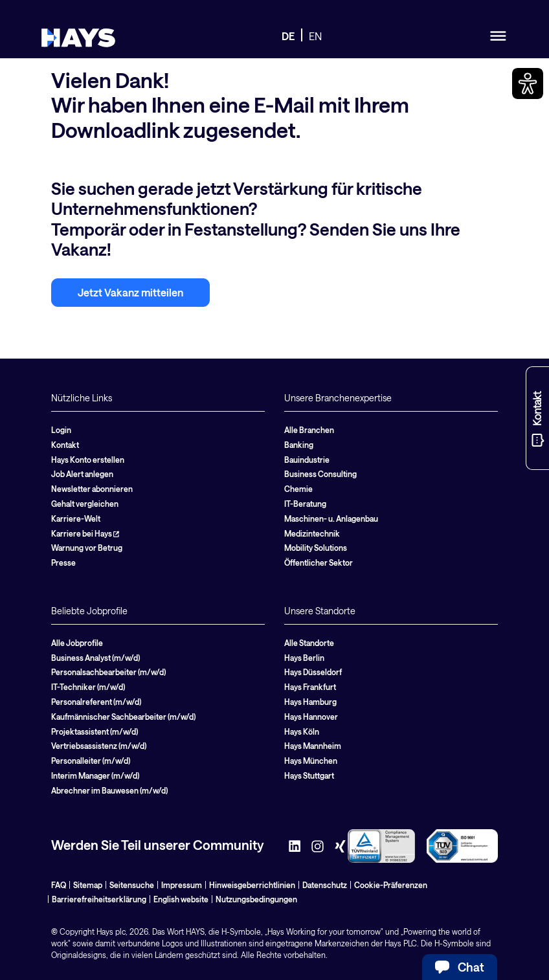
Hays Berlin (304, 658)
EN (315, 36)
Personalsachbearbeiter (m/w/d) (108, 672)
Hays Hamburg (310, 702)
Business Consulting (320, 474)
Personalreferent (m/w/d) (96, 702)
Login (61, 430)
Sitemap (88, 885)
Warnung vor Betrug (87, 548)
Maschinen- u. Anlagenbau (331, 518)
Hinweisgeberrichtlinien (252, 885)
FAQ (59, 885)
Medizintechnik (312, 533)
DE (288, 36)
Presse (63, 562)
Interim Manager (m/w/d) (95, 775)
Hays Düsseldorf (313, 672)
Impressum (182, 885)
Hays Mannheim (313, 746)
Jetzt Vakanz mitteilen (130, 292)
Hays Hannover (311, 717)
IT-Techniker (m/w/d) (88, 687)
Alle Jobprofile (77, 643)
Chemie (298, 489)
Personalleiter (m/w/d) (91, 761)
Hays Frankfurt (310, 687)
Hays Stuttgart (309, 775)
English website (181, 899)
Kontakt (65, 445)
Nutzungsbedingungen (256, 899)
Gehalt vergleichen (85, 504)
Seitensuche (132, 885)
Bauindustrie (307, 460)
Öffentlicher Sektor (319, 562)
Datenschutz (325, 885)
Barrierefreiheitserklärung (99, 899)
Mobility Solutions (316, 548)
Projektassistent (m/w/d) (95, 731)
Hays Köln (302, 731)
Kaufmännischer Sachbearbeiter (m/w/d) (123, 717)
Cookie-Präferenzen (391, 885)
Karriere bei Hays (85, 533)
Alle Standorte (309, 643)
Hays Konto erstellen (88, 460)
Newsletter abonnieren (92, 489)
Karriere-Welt (76, 518)
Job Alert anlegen (82, 474)
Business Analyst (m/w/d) (95, 658)
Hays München (311, 761)
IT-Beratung (305, 504)
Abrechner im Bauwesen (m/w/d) (109, 790)
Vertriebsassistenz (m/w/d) (99, 746)
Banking (299, 445)
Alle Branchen (309, 430)
